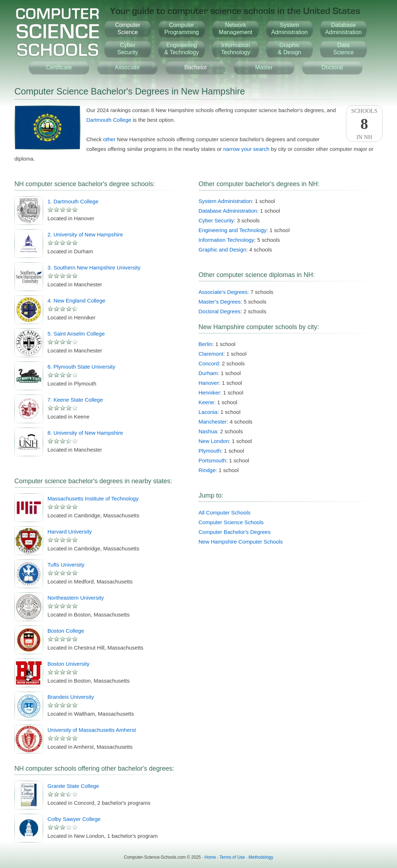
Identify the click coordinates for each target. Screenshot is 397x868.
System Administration (225, 201)
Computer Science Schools (231, 522)
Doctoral (332, 67)
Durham (208, 373)
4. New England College (76, 301)
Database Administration (228, 211)
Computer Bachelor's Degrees (234, 532)
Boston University (69, 664)
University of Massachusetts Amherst (92, 730)
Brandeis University (71, 697)
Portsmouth (212, 460)
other (109, 139)
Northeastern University (76, 598)
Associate (127, 67)
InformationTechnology (236, 49)
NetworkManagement (235, 29)
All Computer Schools (224, 513)
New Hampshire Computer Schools (241, 542)
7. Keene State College (75, 400)
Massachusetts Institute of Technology (93, 498)
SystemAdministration (289, 29)
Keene (206, 402)
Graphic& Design (290, 49)
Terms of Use (232, 857)
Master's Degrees (220, 302)
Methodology (261, 857)
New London (214, 441)
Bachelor (195, 67)
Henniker (209, 393)
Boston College (66, 631)
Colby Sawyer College (74, 819)
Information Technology (226, 240)
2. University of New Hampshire (85, 234)
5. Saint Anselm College (76, 334)
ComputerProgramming (182, 29)
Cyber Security (216, 220)
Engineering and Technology (232, 230)
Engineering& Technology (182, 49)
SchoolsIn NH (364, 124)
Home (210, 857)
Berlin (205, 344)
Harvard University (70, 532)
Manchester (213, 422)
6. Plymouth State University (81, 367)
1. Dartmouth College (73, 201)
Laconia (208, 412)
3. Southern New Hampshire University (94, 267)
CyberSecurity (128, 49)
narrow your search (246, 149)
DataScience (344, 49)
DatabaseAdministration (343, 29)
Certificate (59, 67)
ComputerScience (128, 29)
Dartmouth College (109, 120)
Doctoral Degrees (220, 311)
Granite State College (73, 786)
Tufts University (66, 565)
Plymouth (210, 451)
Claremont (211, 354)
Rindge (207, 470)
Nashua (208, 431)
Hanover (209, 383)
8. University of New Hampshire (85, 433)
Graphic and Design (222, 250)
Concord (209, 363)
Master (264, 67)
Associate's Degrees (223, 292)
